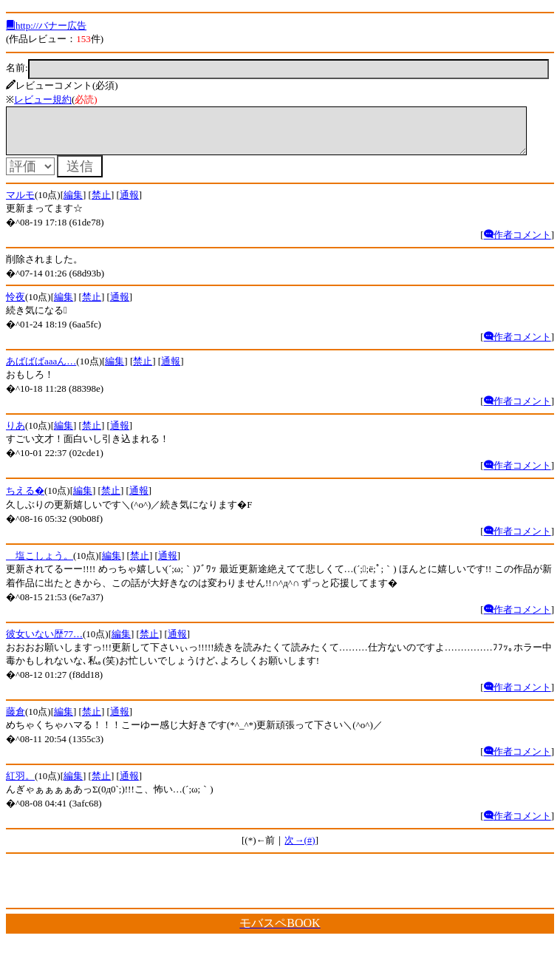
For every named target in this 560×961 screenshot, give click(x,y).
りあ (16, 434)
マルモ (20, 204)
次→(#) (300, 849)
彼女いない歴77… (44, 643)
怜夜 (16, 306)
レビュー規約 (43, 99)
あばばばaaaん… (41, 370)
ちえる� (25, 499)
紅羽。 (20, 785)
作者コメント (518, 244)
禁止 (101, 204)
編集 (73, 204)
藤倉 (16, 720)
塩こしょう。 (40, 564)
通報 (129, 204)
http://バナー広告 (46, 26)
